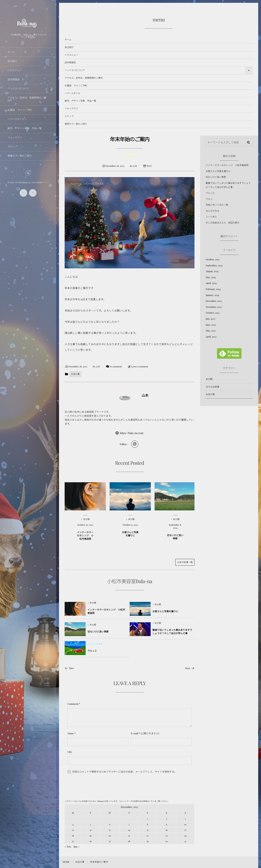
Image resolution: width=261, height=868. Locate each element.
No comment (116, 366)
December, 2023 (214, 301)
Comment (73, 704)
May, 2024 (211, 277)
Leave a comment (140, 366)
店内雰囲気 (70, 63)
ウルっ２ (210, 193)
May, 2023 (211, 331)
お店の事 (75, 374)
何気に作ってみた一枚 (217, 205)
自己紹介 (69, 47)
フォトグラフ (71, 109)
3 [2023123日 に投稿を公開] (185, 819)
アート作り (211, 217)
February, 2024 (213, 289)
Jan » (76, 846)
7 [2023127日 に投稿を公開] (129, 824)
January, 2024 (212, 295)
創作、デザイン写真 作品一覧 (80, 101)
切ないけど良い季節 (216, 177)
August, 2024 (212, 271)
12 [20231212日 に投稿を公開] (90, 830)
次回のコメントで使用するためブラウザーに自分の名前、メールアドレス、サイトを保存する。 (124, 772)
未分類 (209, 379)
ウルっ (209, 199)
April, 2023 (211, 337)
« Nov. (68, 846)
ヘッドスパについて (75, 70)
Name (71, 733)
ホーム (68, 40)
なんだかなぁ (212, 211)
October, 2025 (213, 260)
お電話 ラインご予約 (76, 86)
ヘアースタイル (72, 93)
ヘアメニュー (71, 55)
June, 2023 (211, 325)
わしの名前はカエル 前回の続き (223, 223)
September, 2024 (214, 266)
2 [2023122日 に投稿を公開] (166, 819)
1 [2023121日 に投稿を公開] (147, 819)
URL (70, 752)
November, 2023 (214, 307)
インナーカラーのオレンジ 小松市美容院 (227, 165)
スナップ (69, 116)
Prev (69, 668)
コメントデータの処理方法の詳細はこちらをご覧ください (143, 801)
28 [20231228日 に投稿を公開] (129, 841)
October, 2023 (213, 313)
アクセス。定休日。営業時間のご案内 (84, 78)
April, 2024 (211, 283)
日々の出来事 (212, 387)
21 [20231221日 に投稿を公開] (129, 836)
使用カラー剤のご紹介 (76, 124)
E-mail (135, 733)
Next (190, 668)
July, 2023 (210, 319)
